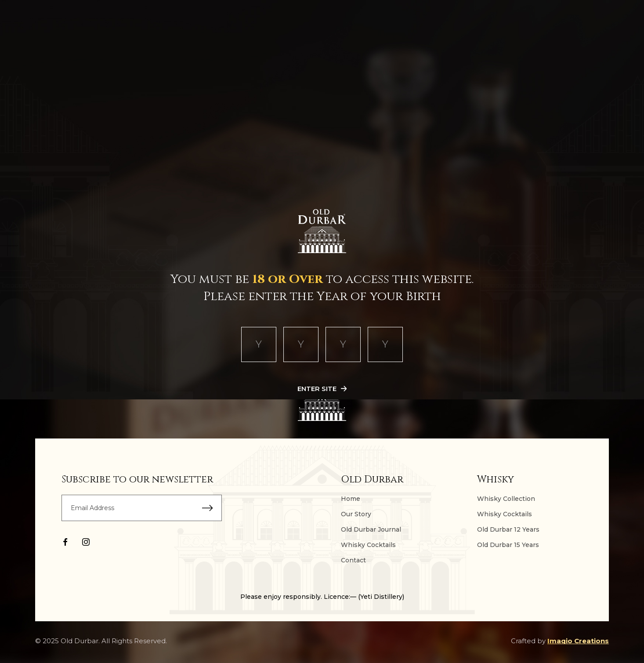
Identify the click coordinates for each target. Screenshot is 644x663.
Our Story (356, 514)
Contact (353, 560)
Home (351, 499)
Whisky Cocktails (368, 545)
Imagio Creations (578, 641)
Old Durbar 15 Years (508, 545)
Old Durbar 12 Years (508, 529)
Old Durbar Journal (371, 529)
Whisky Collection (506, 499)
